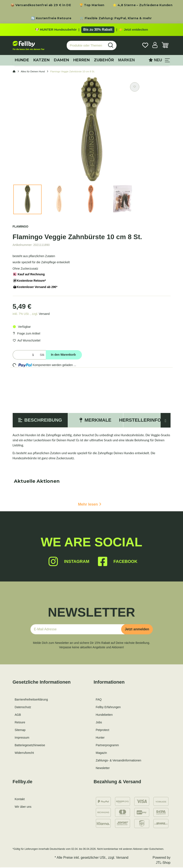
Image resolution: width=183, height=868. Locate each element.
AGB (18, 716)
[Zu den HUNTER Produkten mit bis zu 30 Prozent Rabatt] (91, 30)
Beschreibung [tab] (40, 421)
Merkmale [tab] (95, 421)
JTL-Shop (163, 863)
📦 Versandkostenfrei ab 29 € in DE (41, 5)
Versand (44, 314)
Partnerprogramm (107, 746)
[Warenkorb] (165, 46)
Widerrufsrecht (24, 754)
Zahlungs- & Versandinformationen (119, 761)
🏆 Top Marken (92, 5)
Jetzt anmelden (137, 630)
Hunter (100, 738)
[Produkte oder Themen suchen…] (86, 46)
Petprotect (103, 731)
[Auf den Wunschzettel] (135, 88)
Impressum (22, 738)
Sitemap (20, 731)
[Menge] (25, 356)
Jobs (99, 723)
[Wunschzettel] (145, 46)
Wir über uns (23, 808)
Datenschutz (23, 708)
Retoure (20, 723)
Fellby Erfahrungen (108, 708)
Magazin (101, 754)
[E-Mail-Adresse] (77, 630)
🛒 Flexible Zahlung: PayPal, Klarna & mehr (116, 18)
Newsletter (103, 769)
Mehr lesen (89, 505)
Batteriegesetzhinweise (30, 746)
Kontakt (20, 800)
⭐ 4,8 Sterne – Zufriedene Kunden (143, 5)
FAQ (99, 700)
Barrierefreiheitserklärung (31, 700)
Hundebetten (104, 716)
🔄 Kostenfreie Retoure (51, 18)
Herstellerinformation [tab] (151, 421)
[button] (155, 46)
